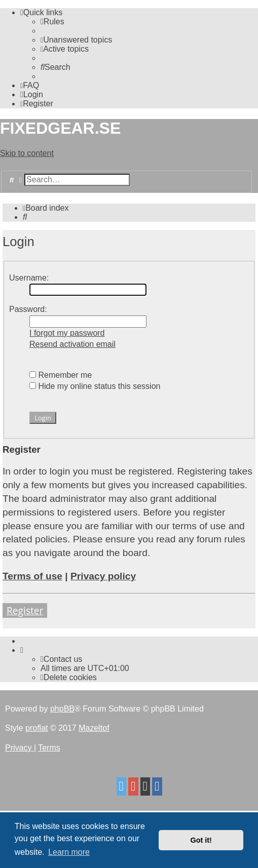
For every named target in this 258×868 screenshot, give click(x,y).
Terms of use (32, 576)
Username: (29, 278)
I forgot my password (67, 333)
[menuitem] (52, 22)
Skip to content (27, 153)
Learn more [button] (69, 852)
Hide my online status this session (95, 386)
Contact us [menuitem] (61, 659)
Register (25, 610)
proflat (36, 728)
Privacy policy (103, 576)
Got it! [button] (201, 840)
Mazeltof (94, 728)
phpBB (62, 709)
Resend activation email (72, 344)
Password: (28, 309)
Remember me (61, 375)
